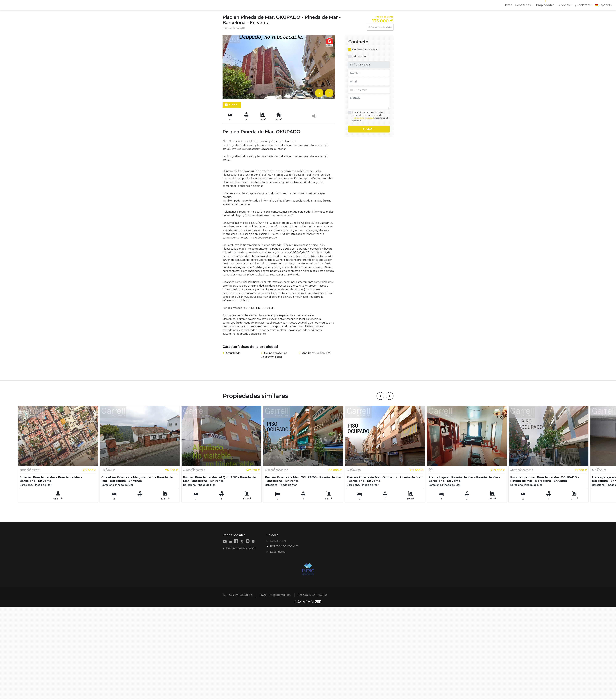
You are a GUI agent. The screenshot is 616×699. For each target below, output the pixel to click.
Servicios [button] (564, 5)
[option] (279, 67)
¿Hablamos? (584, 5)
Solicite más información (365, 49)
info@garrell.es (280, 584)
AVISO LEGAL (278, 530)
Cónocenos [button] (523, 5)
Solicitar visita (359, 56)
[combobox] (369, 90)
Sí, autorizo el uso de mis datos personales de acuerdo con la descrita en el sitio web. (370, 117)
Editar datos (278, 541)
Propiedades (545, 5)
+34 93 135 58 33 (241, 584)
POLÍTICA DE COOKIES (284, 536)
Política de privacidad (363, 118)
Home (509, 6)
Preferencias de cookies (241, 537)
